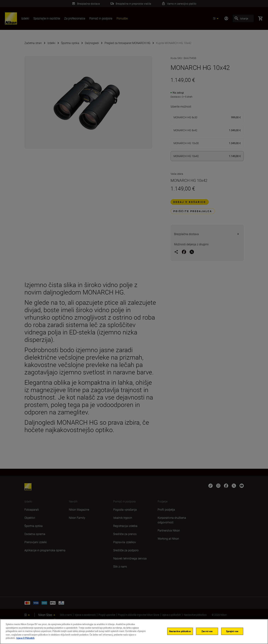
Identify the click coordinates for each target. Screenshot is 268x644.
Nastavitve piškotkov (180, 631)
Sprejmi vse (232, 631)
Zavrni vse (207, 631)
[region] (134, 632)
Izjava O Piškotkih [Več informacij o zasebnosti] (25, 638)
